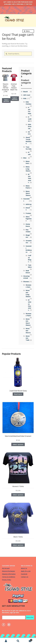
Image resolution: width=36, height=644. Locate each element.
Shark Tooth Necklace (29, 140)
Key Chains (28, 231)
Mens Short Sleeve (28, 193)
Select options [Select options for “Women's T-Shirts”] (18, 495)
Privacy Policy (7, 580)
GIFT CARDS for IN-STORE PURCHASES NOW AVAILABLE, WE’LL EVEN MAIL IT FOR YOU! (18, 3)
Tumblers (30, 266)
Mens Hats (28, 162)
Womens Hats (28, 286)
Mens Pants (28, 187)
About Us (24, 568)
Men (25, 158)
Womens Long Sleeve (28, 293)
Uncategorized (26, 277)
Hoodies (30, 119)
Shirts (29, 133)
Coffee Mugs (30, 259)
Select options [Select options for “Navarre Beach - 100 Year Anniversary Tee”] (6, 100)
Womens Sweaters (30, 305)
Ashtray (29, 204)
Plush (29, 153)
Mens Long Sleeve (28, 169)
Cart (28, 640)
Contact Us (25, 577)
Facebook (24, 574)
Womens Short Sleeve (28, 322)
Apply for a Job (26, 571)
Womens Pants (28, 315)
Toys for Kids (29, 148)
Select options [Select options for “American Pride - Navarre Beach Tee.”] (15, 99)
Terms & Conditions (9, 577)
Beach (25, 92)
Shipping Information (9, 574)
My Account (6, 568)
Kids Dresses (30, 126)
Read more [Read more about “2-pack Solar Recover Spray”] (18, 394)
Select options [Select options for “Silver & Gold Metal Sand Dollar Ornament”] (18, 444)
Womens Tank (28, 338)
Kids (25, 98)
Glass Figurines (29, 219)
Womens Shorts (28, 330)
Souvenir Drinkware (29, 249)
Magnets (28, 236)
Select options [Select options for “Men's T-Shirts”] (18, 545)
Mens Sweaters (30, 178)
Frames (28, 213)
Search (18, 641)
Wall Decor (28, 272)
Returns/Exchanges (8, 571)
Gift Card (27, 95)
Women (26, 282)
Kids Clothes (29, 103)
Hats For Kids (30, 110)
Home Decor (28, 225)
